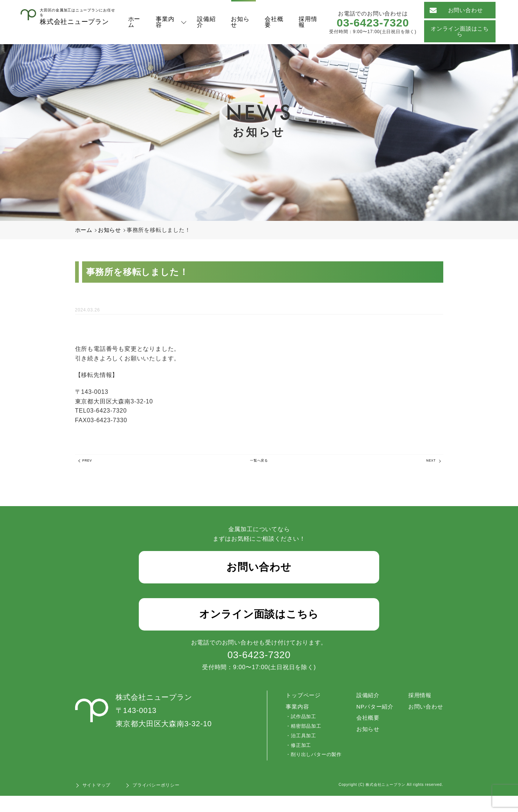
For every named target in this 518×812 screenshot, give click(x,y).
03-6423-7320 (373, 23)
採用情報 (308, 22)
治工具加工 (299, 752)
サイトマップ (97, 801)
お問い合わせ (457, 10)
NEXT (427, 463)
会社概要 (274, 22)
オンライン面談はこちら (460, 31)
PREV (91, 463)
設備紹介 (207, 22)
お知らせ (240, 22)
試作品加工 (299, 733)
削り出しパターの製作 (311, 771)
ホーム (134, 22)
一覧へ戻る (259, 463)
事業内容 (165, 22)
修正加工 (296, 761)
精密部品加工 (301, 742)
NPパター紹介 (371, 723)
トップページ (299, 711)
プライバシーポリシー (156, 801)
